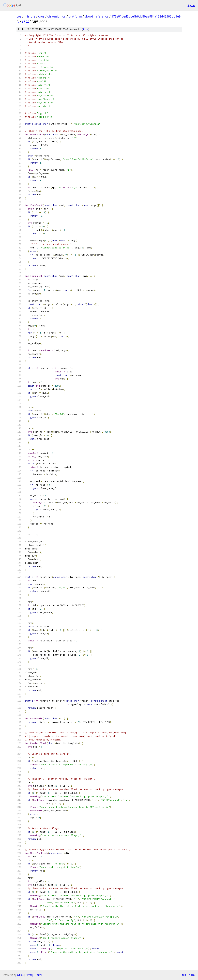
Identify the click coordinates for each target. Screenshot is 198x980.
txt (184, 975)
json (192, 975)
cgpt (25, 21)
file (86, 29)
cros (41, 16)
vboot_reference (97, 16)
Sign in (191, 5)
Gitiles (20, 975)
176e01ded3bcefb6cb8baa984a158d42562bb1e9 (146, 16)
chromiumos (57, 16)
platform (75, 16)
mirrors (30, 16)
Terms (39, 975)
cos (19, 16)
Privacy (29, 975)
